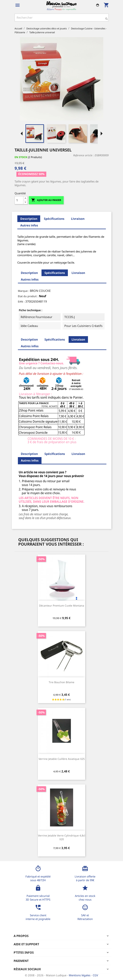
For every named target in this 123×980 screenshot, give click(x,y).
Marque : (24, 291)
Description (29, 219)
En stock (21, 157)
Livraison (78, 219)
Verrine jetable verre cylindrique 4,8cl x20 (62, 837)
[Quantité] (19, 200)
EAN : (21, 302)
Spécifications (54, 219)
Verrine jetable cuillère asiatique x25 (62, 759)
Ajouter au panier (46, 200)
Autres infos (29, 225)
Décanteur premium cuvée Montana (62, 606)
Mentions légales (80, 975)
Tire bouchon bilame (61, 682)
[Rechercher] (62, 18)
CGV (95, 975)
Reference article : (84, 155)
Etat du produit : (28, 296)
